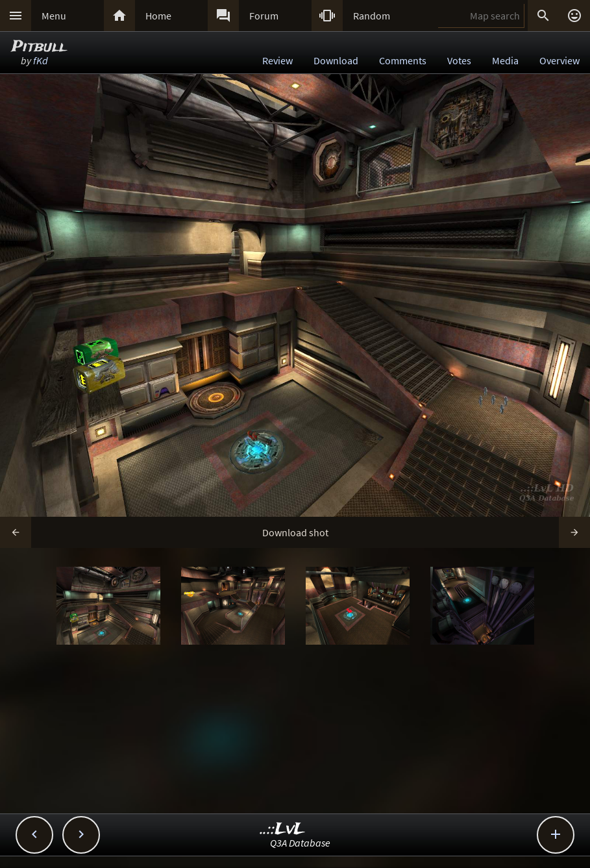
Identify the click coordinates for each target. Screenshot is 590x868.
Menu (54, 16)
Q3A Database (300, 843)
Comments (403, 60)
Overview (559, 60)
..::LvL (283, 829)
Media (505, 60)
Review (277, 60)
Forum (264, 16)
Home (158, 16)
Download (336, 60)
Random (372, 16)
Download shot (295, 532)
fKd (41, 60)
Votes (459, 60)
